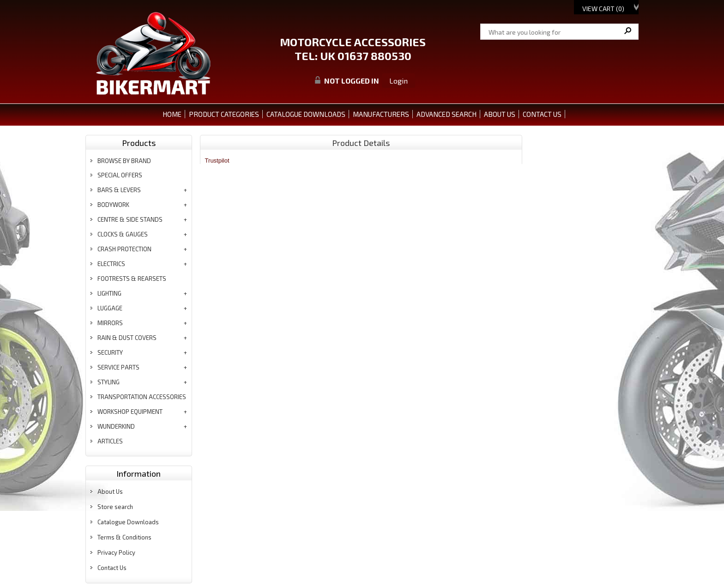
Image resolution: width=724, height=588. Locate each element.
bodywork (113, 205)
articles (110, 441)
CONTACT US (542, 114)
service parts (118, 367)
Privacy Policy (116, 552)
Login (398, 81)
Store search (115, 507)
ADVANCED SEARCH (446, 114)
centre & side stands (130, 219)
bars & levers (119, 190)
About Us (110, 491)
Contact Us (112, 568)
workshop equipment (130, 412)
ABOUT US (500, 114)
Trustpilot (217, 161)
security (110, 352)
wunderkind (116, 426)
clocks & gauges (123, 234)
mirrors (110, 323)
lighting (109, 293)
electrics (111, 264)
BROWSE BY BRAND (124, 161)
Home (172, 114)
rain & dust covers (127, 338)
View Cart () (603, 9)
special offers (120, 175)
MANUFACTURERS (381, 114)
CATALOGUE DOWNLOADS (306, 114)
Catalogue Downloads (128, 522)
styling (109, 382)
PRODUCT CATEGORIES (224, 114)
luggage (110, 308)
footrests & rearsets (132, 279)
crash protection (124, 249)
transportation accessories (142, 397)
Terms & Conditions (124, 537)
